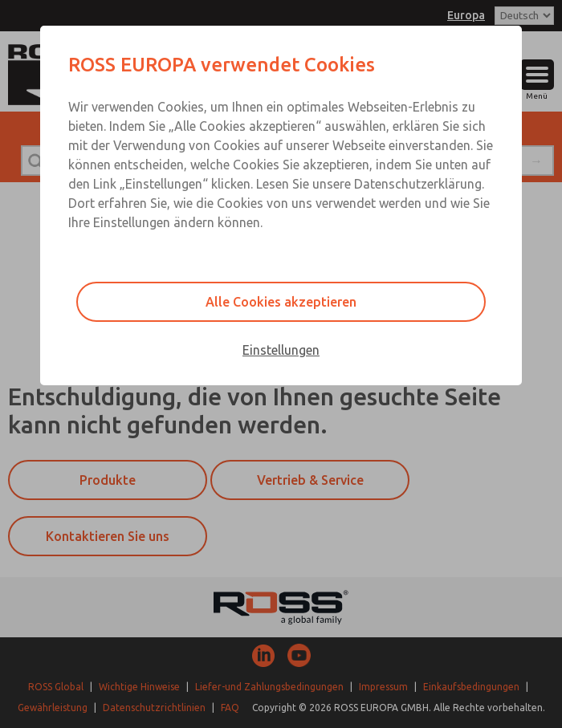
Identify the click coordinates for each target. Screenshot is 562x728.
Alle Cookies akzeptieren (281, 302)
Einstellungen (281, 350)
